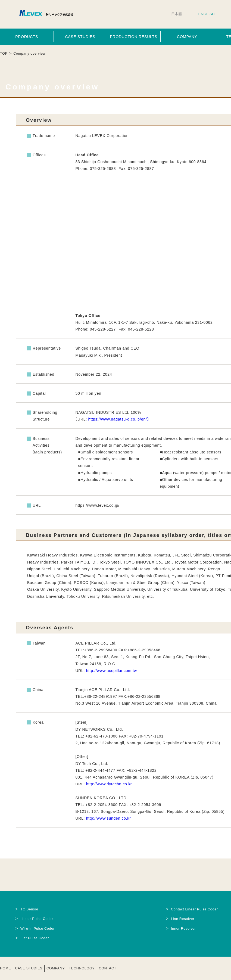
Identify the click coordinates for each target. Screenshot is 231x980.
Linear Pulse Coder (37, 919)
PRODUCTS (27, 37)
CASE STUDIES (80, 37)
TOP (4, 54)
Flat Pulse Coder (35, 938)
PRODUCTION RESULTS (134, 37)
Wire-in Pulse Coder (38, 929)
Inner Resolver (183, 929)
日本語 (177, 14)
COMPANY (187, 37)
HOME (6, 968)
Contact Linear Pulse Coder (194, 909)
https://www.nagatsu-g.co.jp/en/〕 (118, 419)
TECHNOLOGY (82, 968)
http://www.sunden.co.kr (109, 818)
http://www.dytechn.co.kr (109, 784)
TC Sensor (29, 909)
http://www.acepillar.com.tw (112, 671)
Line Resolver (183, 919)
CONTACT (108, 968)
